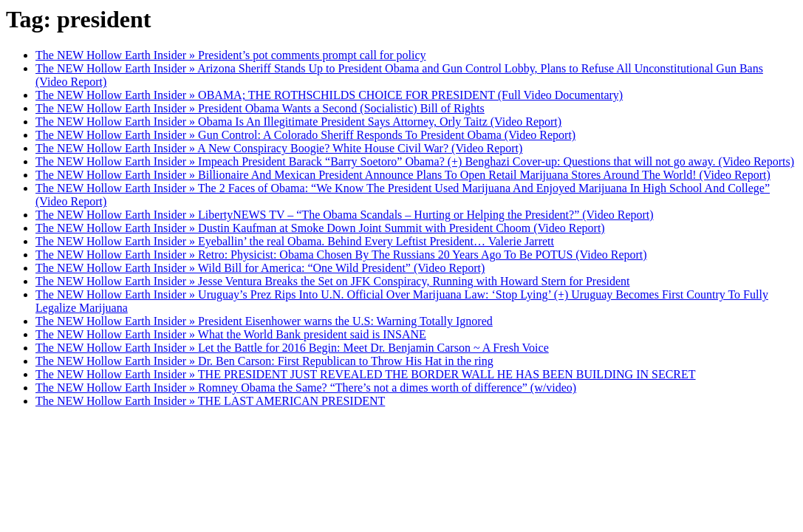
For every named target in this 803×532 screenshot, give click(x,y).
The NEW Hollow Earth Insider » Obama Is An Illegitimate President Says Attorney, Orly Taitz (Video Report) (298, 122)
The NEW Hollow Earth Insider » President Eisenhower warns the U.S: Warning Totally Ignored (264, 321)
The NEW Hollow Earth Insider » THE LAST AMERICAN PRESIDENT (210, 401)
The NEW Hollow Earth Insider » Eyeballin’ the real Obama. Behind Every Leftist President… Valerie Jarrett (295, 241)
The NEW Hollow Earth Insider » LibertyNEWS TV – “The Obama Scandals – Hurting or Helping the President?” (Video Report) (345, 215)
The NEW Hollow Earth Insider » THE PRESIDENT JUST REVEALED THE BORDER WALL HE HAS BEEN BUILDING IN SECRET (366, 374)
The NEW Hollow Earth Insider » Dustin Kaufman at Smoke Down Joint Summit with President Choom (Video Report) (320, 228)
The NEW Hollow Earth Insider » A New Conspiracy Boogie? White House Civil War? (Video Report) (279, 148)
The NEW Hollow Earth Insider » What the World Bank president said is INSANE (231, 334)
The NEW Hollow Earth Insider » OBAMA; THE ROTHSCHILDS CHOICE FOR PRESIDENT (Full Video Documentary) (329, 95)
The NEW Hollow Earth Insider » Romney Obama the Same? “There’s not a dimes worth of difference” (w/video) (306, 388)
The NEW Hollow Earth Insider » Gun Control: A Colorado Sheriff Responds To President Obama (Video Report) (305, 135)
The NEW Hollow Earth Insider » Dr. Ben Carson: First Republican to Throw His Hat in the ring (264, 361)
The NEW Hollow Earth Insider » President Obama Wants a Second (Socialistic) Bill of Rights (260, 108)
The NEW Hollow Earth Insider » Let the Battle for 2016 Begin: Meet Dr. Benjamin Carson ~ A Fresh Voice (292, 348)
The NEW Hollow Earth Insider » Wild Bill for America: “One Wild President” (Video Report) (260, 268)
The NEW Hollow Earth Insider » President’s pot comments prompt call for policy (230, 55)
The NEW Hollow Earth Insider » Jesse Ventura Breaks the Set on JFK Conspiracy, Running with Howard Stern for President (332, 281)
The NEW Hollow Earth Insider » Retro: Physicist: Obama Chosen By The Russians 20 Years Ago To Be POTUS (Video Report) (341, 255)
